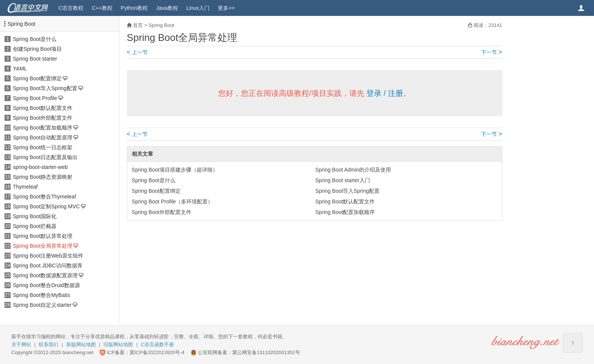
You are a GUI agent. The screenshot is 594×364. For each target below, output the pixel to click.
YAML (20, 69)
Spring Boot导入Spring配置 (45, 88)
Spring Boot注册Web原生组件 (48, 256)
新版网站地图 (81, 344)
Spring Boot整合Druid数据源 (46, 285)
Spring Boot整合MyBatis (41, 295)
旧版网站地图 (118, 344)
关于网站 (21, 344)
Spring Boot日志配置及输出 (45, 157)
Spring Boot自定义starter (42, 305)
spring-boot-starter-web (40, 167)
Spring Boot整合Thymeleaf (45, 197)
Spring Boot (21, 24)
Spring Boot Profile (35, 98)
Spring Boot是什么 (35, 39)
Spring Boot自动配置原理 (43, 137)
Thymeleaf (25, 187)
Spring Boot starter (35, 59)
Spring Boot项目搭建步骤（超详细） (175, 170)
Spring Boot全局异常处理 (43, 246)
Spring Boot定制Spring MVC (46, 206)
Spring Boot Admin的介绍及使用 (353, 170)
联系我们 (48, 344)
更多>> (226, 8)
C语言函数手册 (157, 344)
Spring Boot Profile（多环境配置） (173, 202)
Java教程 (167, 8)
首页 (138, 25)
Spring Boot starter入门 (343, 180)
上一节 (137, 52)
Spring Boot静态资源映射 (43, 177)
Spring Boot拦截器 (35, 226)
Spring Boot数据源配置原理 (45, 275)
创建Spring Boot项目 (37, 49)
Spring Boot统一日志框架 (43, 147)
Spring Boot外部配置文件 (43, 118)
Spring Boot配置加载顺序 (43, 128)
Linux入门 (198, 8)
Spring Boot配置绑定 (37, 78)
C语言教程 (71, 8)
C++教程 (102, 8)
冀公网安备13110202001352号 (266, 352)
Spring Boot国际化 (35, 216)
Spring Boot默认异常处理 (43, 236)
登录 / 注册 (385, 93)
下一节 (492, 52)
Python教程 (134, 8)
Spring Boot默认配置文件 (43, 108)
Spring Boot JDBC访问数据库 (48, 266)
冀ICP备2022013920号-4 (157, 352)
